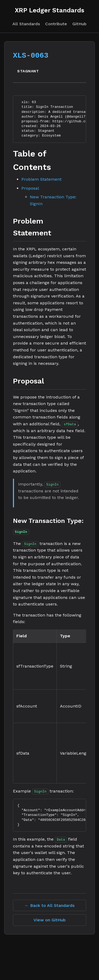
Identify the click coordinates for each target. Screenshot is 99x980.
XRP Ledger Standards (49, 10)
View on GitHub (50, 920)
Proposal (30, 188)
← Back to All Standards (49, 905)
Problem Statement (41, 179)
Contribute (56, 24)
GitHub (79, 24)
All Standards (26, 24)
